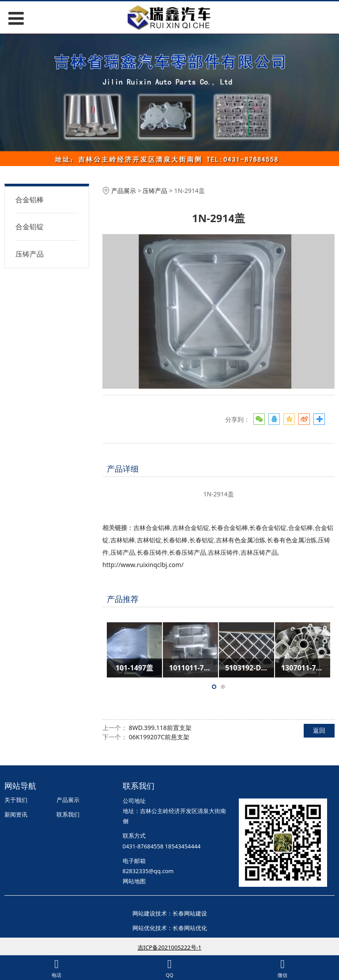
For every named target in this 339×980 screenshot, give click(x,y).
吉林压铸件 (223, 552)
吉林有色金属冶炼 (241, 540)
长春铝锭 (202, 540)
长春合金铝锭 (268, 528)
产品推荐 (123, 599)
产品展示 (124, 191)
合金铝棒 (30, 200)
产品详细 (123, 469)
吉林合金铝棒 (152, 528)
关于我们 (16, 800)
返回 (319, 730)
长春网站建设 (190, 913)
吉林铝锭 (149, 540)
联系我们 (68, 814)
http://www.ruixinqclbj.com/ (143, 565)
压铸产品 (30, 254)
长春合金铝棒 (230, 528)
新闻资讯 (16, 814)
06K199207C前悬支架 (159, 737)
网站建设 (144, 913)
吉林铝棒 (123, 540)
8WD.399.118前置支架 (160, 728)
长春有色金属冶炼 (292, 540)
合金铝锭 (30, 227)
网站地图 (134, 881)
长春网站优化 (190, 928)
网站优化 (144, 928)
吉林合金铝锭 (191, 528)
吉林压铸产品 (259, 552)
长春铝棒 (175, 540)
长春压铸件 (152, 552)
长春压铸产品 (188, 552)
